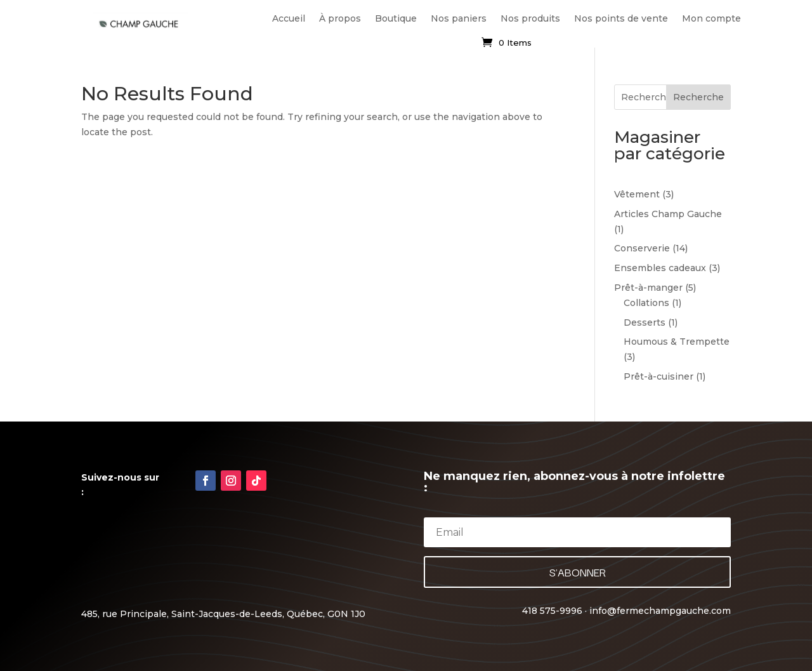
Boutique (396, 18)
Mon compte (711, 18)
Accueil (289, 18)
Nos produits (530, 18)
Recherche (698, 97)
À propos (340, 18)
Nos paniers (459, 18)
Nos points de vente (621, 18)
